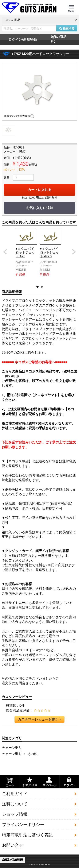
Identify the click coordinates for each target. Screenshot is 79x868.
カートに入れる (40, 190)
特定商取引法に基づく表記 (27, 835)
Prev (5, 252)
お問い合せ (13, 845)
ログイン (23, 40)
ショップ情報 (15, 814)
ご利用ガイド (15, 794)
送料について (15, 804)
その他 (32, 754)
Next (74, 252)
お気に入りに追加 (40, 208)
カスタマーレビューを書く (39, 720)
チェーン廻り (12, 748)
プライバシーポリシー (23, 825)
